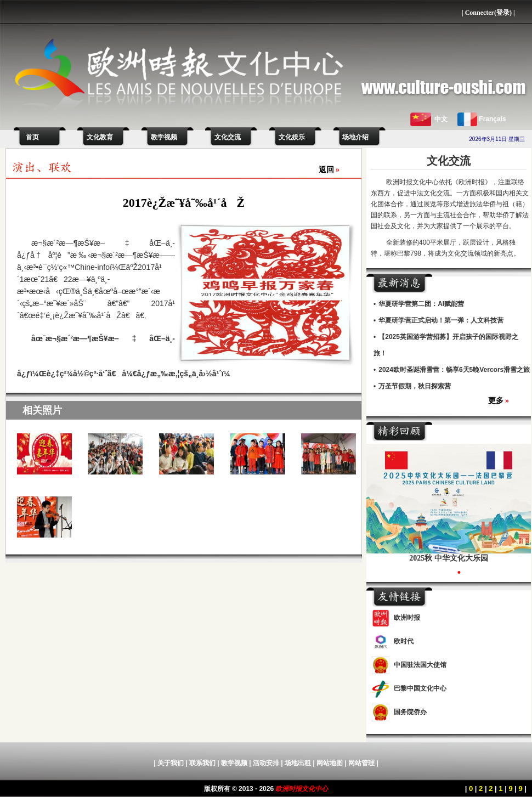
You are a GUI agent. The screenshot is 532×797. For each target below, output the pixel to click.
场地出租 (298, 763)
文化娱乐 (292, 137)
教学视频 (164, 137)
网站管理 (361, 763)
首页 (31, 137)
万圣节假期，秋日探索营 (415, 386)
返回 (329, 170)
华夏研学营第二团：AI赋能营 (421, 304)
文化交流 (228, 137)
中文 (441, 119)
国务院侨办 (410, 712)
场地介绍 (355, 137)
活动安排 (266, 763)
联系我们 (202, 763)
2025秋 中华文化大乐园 (449, 558)
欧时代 (404, 641)
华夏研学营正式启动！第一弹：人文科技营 (441, 320)
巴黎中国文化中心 (420, 688)
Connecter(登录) (488, 13)
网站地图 (330, 763)
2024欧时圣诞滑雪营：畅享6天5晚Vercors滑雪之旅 (454, 370)
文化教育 (100, 137)
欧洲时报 (407, 618)
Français (492, 119)
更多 (499, 401)
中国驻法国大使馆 (420, 665)
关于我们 (171, 763)
